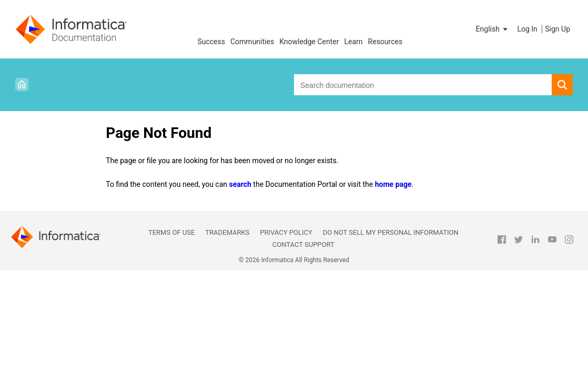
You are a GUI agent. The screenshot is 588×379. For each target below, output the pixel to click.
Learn (354, 42)
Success (211, 42)
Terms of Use (171, 232)
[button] (493, 29)
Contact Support (303, 245)
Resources (386, 42)
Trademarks (227, 232)
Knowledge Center (309, 42)
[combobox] (423, 85)
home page (393, 184)
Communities (252, 42)
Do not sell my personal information (391, 232)
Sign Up (557, 29)
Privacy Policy (286, 232)
